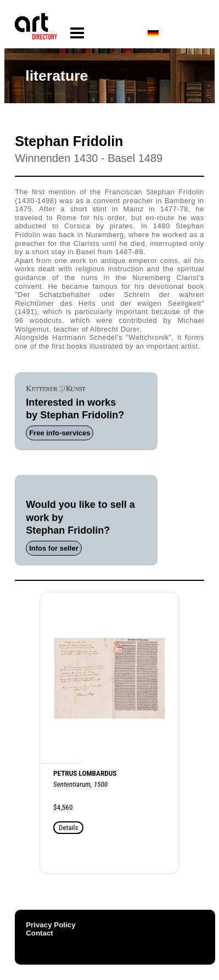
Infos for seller (54, 548)
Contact (40, 933)
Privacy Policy (50, 925)
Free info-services (60, 433)
